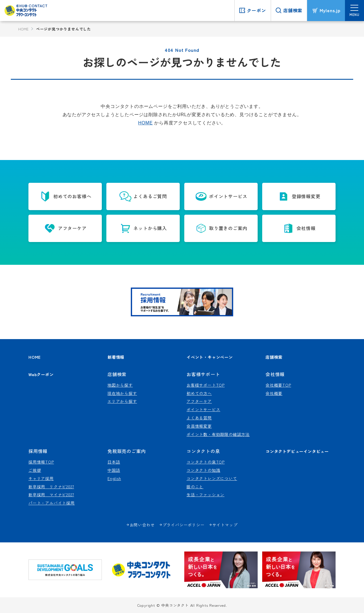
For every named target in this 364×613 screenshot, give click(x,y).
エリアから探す (122, 401)
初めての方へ (199, 393)
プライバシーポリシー (184, 525)
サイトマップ (225, 525)
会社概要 (274, 393)
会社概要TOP (278, 385)
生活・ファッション (205, 495)
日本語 (114, 462)
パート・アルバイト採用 (52, 503)
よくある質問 (199, 418)
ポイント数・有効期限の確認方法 (218, 434)
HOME (23, 29)
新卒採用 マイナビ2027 (51, 495)
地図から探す (120, 385)
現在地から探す (122, 393)
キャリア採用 (41, 478)
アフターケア (199, 401)
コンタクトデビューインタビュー (297, 451)
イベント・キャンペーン (210, 357)
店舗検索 (274, 357)
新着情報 (116, 357)
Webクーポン (41, 374)
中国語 (114, 470)
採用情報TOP (41, 462)
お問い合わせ (142, 525)
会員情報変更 (199, 426)
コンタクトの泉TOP (206, 462)
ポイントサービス (203, 409)
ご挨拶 (35, 470)
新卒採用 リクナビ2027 (51, 487)
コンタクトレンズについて (212, 478)
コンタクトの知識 (203, 470)
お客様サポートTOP (206, 385)
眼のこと (195, 487)
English (114, 478)
